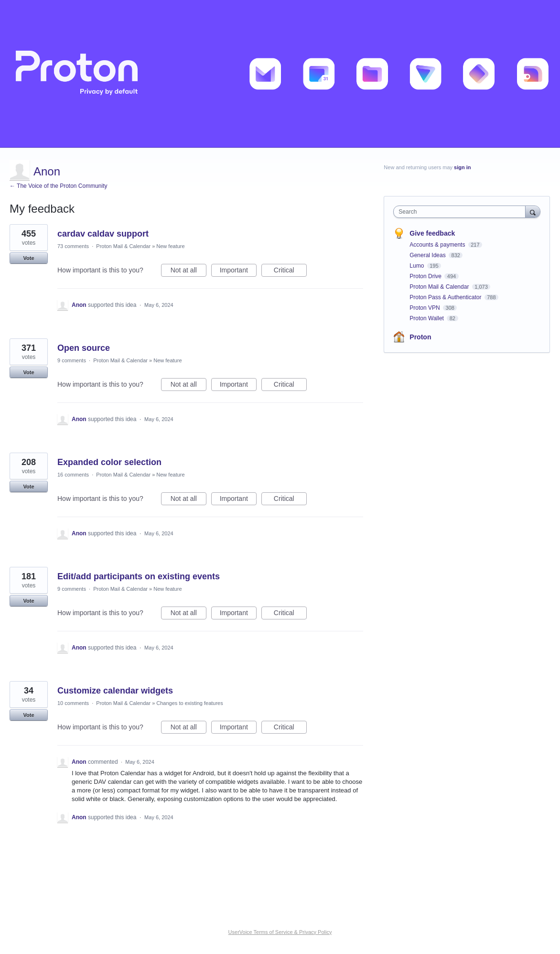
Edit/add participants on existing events (139, 576)
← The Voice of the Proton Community (59, 186)
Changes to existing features (189, 703)
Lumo (417, 266)
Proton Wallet (427, 318)
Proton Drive (426, 276)
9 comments (72, 360)
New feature (170, 246)
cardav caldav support (103, 234)
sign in (462, 167)
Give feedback (432, 233)
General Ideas (428, 255)
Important (238, 271)
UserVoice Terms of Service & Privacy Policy (280, 932)
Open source (84, 348)
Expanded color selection (109, 462)
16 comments (73, 475)
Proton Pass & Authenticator (446, 297)
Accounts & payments (438, 245)
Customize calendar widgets (115, 691)
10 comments (73, 703)
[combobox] (462, 212)
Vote (28, 258)
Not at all (188, 271)
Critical (290, 271)
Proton (420, 337)
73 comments (73, 246)
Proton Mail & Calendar (123, 246)
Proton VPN (425, 308)
